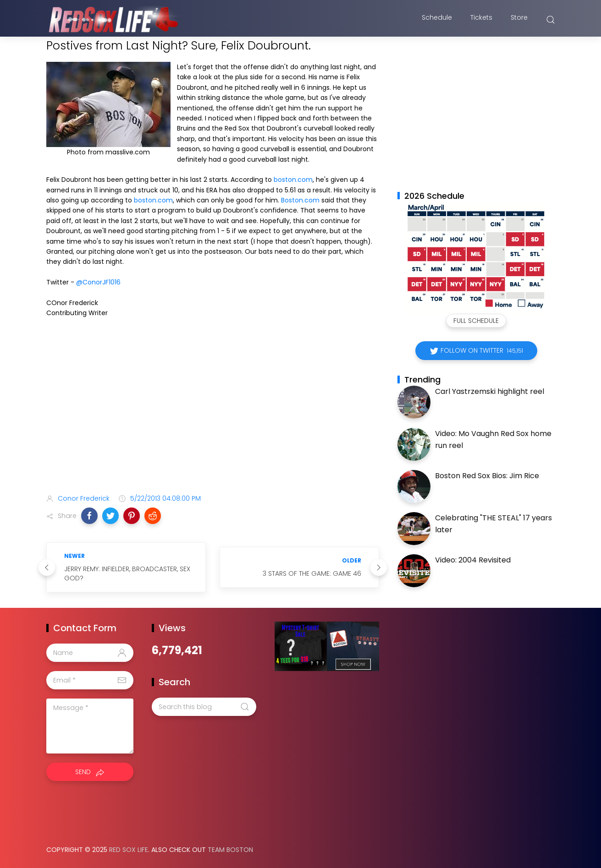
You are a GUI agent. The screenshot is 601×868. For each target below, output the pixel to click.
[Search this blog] (204, 707)
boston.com (293, 180)
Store (519, 20)
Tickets (481, 20)
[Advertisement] (213, 415)
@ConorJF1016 (98, 282)
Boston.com (300, 200)
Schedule (437, 20)
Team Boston (230, 850)
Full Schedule (476, 321)
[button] (89, 516)
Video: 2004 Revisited (473, 560)
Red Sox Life (129, 850)
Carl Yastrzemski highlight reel (490, 391)
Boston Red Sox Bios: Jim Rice (487, 476)
